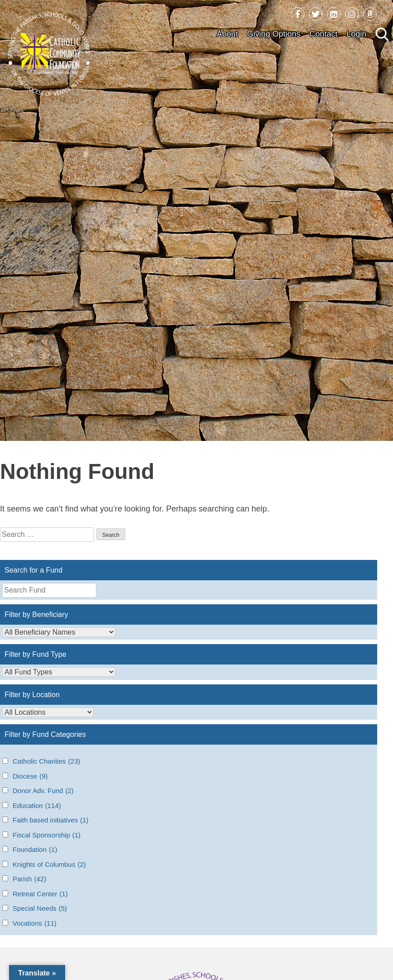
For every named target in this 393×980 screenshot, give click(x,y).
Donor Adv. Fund (43, 791)
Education (37, 806)
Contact (323, 34)
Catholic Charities (46, 762)
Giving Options (274, 34)
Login (356, 34)
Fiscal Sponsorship (47, 835)
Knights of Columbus (49, 865)
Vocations (35, 924)
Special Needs (40, 909)
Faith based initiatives (51, 820)
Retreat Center (40, 894)
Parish (29, 879)
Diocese (30, 777)
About (227, 34)
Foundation (35, 850)
